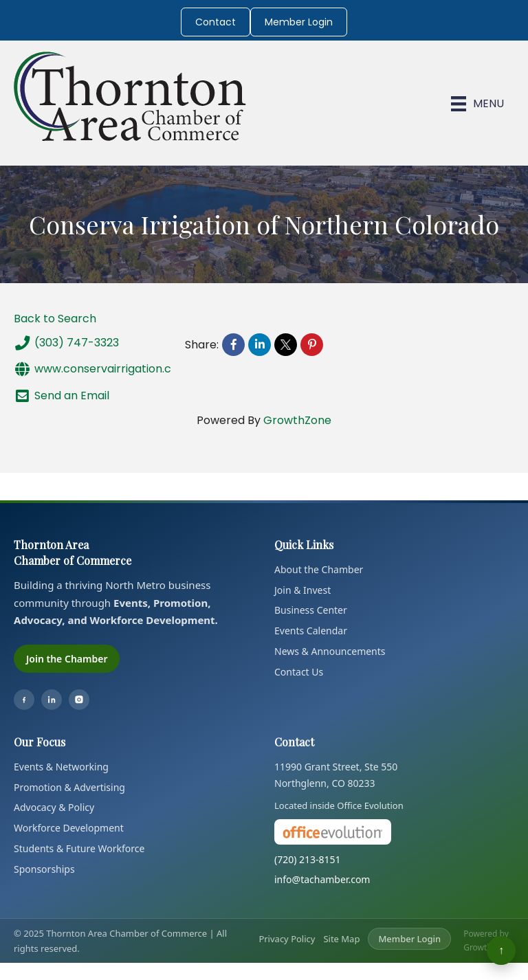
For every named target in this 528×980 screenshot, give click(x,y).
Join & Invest (302, 590)
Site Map (341, 939)
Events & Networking (61, 767)
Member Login (299, 22)
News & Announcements (330, 651)
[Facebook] (24, 700)
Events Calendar (311, 631)
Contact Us (299, 672)
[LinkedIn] (52, 700)
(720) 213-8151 (308, 859)
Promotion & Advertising (69, 787)
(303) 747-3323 (66, 343)
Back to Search (55, 319)
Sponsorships (44, 869)
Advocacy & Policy (54, 807)
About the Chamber (319, 569)
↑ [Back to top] (501, 950)
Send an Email (62, 396)
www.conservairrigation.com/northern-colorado (156, 369)
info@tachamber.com (322, 879)
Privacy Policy (287, 939)
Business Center (311, 610)
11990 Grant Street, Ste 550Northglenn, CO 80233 (336, 775)
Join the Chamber (67, 659)
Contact (216, 22)
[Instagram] (79, 700)
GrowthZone (297, 420)
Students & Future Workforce (79, 848)
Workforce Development (69, 828)
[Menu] (477, 104)
